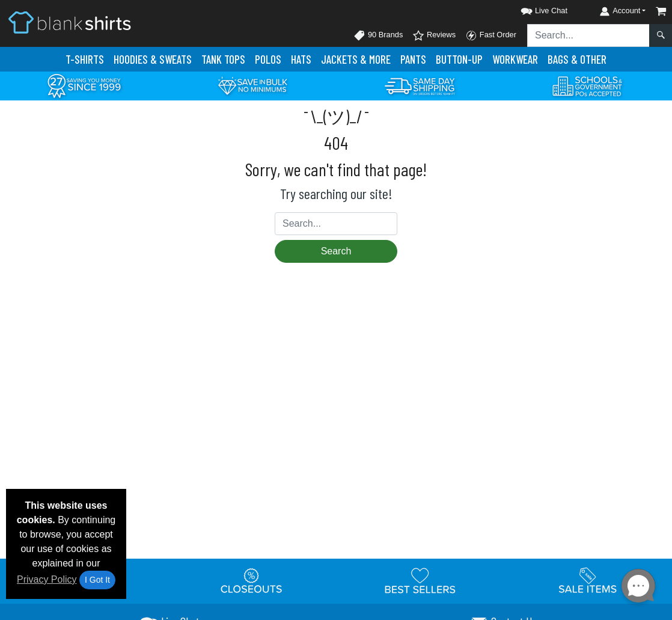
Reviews (434, 35)
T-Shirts (85, 59)
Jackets (356, 59)
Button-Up (459, 59)
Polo (268, 59)
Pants (413, 59)
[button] (533, 9)
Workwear (515, 59)
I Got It (97, 580)
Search (336, 251)
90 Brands (378, 35)
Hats (301, 59)
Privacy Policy (47, 579)
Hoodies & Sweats (153, 59)
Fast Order (491, 35)
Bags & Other (577, 59)
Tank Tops (223, 59)
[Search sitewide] (588, 35)
